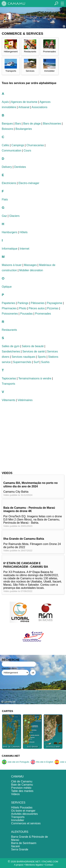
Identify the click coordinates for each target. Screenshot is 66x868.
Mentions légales (34, 865)
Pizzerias (53, 308)
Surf (36, 362)
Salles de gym (11, 346)
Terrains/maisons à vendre (35, 378)
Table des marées (22, 791)
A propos (19, 865)
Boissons (7, 129)
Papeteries (9, 303)
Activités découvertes (24, 814)
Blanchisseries (52, 124)
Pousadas (26, 314)
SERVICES (18, 803)
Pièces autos (37, 308)
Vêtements (8, 400)
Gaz (4, 216)
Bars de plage (32, 124)
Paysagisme (54, 303)
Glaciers (14, 216)
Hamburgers (10, 232)
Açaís (5, 102)
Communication (12, 151)
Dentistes (20, 167)
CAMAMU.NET (11, 756)
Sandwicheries (11, 351)
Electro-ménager (29, 183)
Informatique (10, 249)
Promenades (43, 314)
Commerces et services (26, 823)
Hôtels (23, 232)
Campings (18, 145)
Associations (39, 107)
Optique (7, 287)
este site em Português (15, 762)
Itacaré (15, 846)
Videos (15, 794)
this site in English (42, 762)
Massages (30, 265)
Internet (24, 249)
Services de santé (34, 351)
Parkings (23, 303)
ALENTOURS (20, 832)
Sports (42, 357)
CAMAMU (17, 776)
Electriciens (9, 183)
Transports (8, 384)
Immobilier (18, 820)
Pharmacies (9, 308)
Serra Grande (20, 849)
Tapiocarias (9, 378)
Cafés (5, 145)
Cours (27, 151)
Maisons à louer (12, 265)
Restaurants (9, 330)
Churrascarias (35, 145)
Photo (23, 308)
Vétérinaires (25, 400)
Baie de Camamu (22, 785)
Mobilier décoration (31, 270)
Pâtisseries (38, 303)
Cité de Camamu (22, 781)
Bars (18, 124)
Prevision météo (21, 788)
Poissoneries (10, 314)
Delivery (7, 167)
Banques (7, 124)
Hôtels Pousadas (22, 807)
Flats (5, 199)
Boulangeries (24, 129)
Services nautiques (23, 357)
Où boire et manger (23, 811)
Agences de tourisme (24, 102)
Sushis (45, 362)
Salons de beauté (33, 346)
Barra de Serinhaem (24, 843)
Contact (49, 865)
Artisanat (24, 107)
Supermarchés (22, 362)
